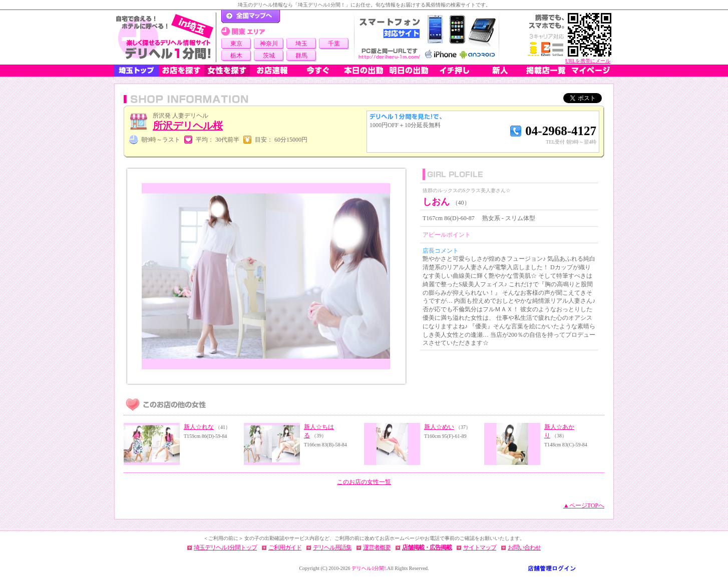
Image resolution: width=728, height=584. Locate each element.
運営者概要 (377, 547)
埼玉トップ (136, 71)
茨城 (269, 56)
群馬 (301, 56)
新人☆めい (439, 427)
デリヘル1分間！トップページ (251, 17)
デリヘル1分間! (369, 568)
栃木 (236, 56)
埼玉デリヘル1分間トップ (225, 547)
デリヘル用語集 (332, 547)
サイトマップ (480, 547)
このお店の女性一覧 (364, 482)
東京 (236, 44)
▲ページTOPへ (584, 505)
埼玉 (301, 44)
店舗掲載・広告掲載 (427, 547)
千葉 (334, 44)
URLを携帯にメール (588, 61)
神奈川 (269, 44)
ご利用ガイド (285, 547)
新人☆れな (199, 427)
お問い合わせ (524, 547)
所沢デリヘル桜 (188, 126)
